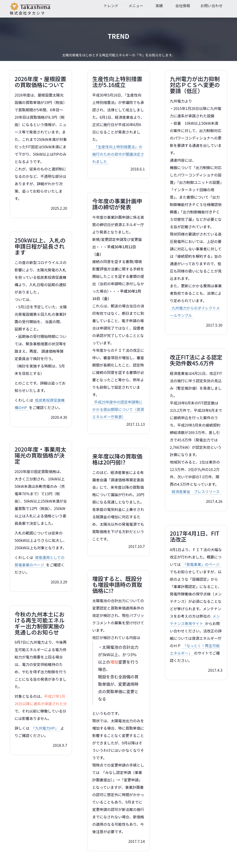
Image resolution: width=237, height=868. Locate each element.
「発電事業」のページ (201, 564)
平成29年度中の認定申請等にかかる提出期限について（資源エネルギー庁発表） (118, 409)
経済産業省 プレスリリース (196, 492)
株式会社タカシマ (30, 9)
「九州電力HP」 (45, 728)
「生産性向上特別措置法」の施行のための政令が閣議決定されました (118, 154)
